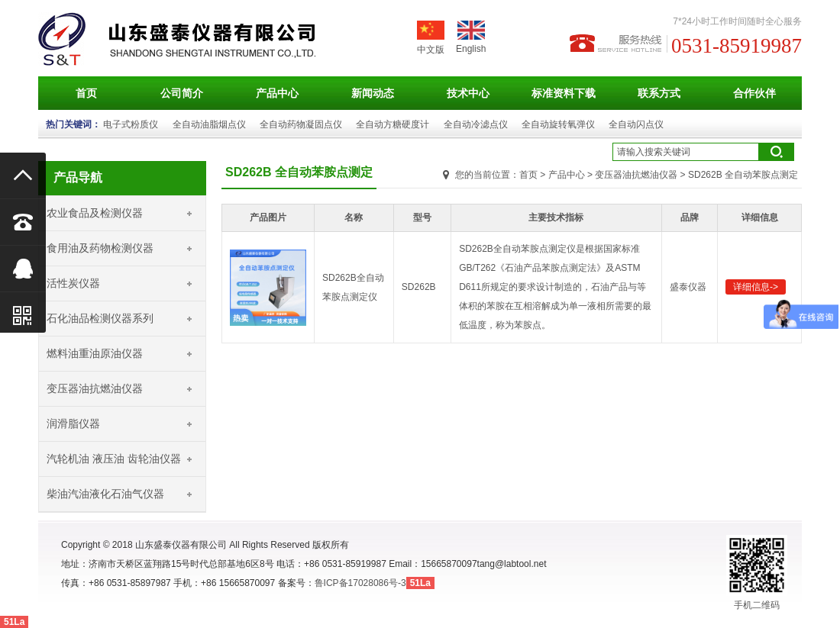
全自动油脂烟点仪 (209, 124)
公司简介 (182, 93)
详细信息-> (756, 287)
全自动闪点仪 (636, 124)
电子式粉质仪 (131, 124)
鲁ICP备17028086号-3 (360, 583)
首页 (86, 93)
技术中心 (468, 93)
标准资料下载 (564, 93)
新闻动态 (373, 93)
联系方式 (659, 93)
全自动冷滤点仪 (476, 124)
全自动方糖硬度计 (393, 124)
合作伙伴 (754, 93)
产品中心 (277, 93)
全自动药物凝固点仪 (301, 124)
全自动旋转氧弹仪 (558, 124)
